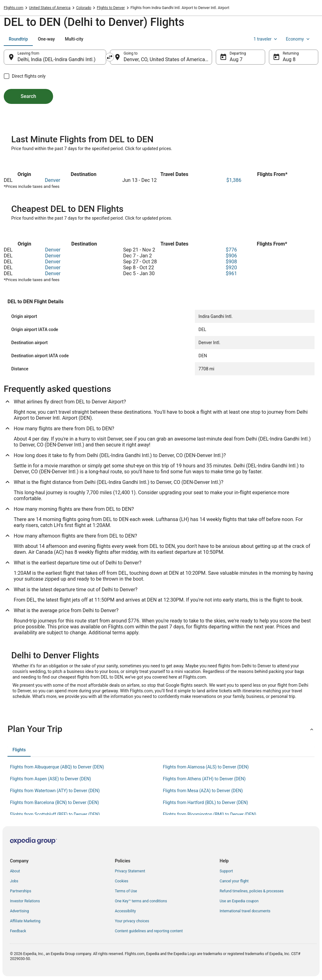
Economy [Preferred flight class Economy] (298, 39)
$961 (231, 273)
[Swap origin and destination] (110, 57)
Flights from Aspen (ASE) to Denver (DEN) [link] (50, 779)
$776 (231, 250)
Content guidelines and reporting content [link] (149, 931)
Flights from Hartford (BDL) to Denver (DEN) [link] (206, 802)
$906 (231, 256)
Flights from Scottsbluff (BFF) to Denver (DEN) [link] (55, 814)
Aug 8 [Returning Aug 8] (289, 59)
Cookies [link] (122, 881)
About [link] (15, 871)
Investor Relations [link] (25, 901)
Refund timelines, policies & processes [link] (252, 891)
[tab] (18, 39)
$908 (231, 262)
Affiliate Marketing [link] (25, 921)
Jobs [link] (14, 881)
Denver (52, 180)
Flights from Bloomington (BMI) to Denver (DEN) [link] (210, 814)
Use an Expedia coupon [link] (239, 901)
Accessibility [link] (125, 911)
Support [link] (226, 871)
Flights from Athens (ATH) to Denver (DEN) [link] (204, 779)
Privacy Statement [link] (130, 871)
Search (28, 96)
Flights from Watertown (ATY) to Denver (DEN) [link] (55, 791)
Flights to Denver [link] (111, 8)
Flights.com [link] (14, 8)
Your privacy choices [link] (132, 921)
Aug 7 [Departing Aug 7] (236, 59)
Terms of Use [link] (126, 891)
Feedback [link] (18, 931)
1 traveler (266, 39)
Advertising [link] (19, 911)
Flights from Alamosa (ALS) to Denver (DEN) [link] (206, 767)
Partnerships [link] (21, 891)
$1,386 (234, 180)
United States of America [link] (50, 8)
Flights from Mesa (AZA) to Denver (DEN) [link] (203, 791)
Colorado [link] (84, 8)
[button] (161, 729)
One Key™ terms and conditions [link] (141, 901)
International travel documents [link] (245, 911)
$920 (231, 268)
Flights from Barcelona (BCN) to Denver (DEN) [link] (54, 802)
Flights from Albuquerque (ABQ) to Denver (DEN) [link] (57, 767)
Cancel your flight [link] (234, 881)
